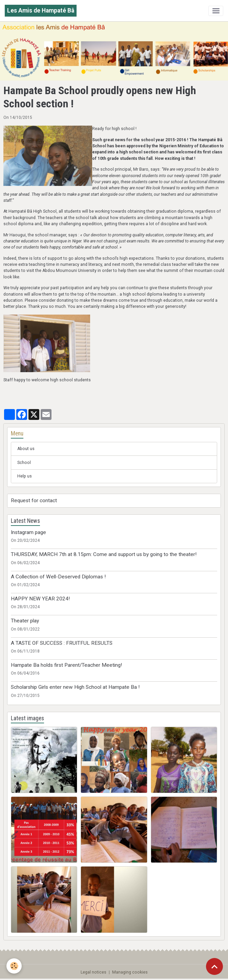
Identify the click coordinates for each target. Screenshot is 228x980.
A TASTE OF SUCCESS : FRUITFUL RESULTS (62, 643)
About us (26, 449)
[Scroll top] (214, 966)
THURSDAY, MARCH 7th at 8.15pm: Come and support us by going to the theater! (104, 554)
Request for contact (34, 500)
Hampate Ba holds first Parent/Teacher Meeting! (66, 665)
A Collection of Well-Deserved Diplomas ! (58, 577)
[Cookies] (14, 966)
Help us (25, 476)
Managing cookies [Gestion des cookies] (130, 972)
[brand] (41, 11)
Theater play (25, 621)
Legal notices (94, 972)
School (24, 463)
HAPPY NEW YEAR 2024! (40, 599)
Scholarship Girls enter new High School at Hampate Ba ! (75, 687)
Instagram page (28, 532)
